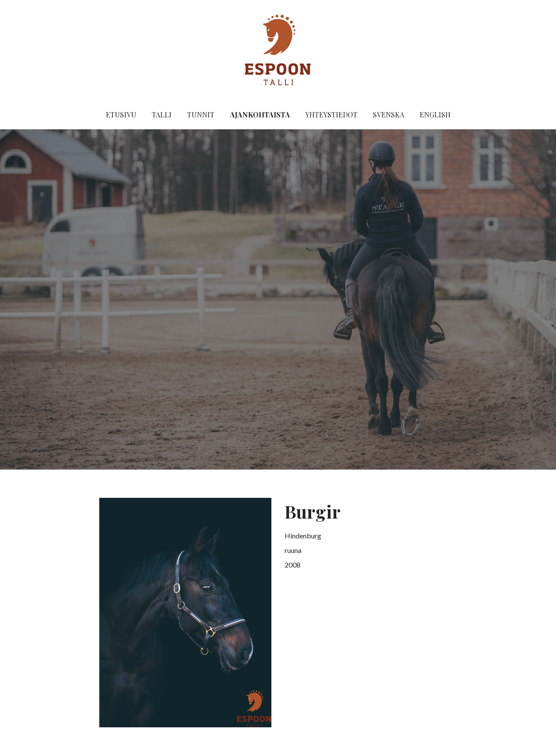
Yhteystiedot (331, 115)
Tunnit (201, 115)
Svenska (389, 115)
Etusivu (121, 115)
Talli (162, 115)
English (435, 115)
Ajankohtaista (260, 115)
